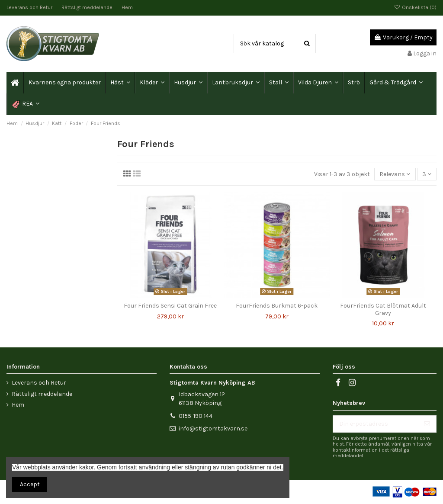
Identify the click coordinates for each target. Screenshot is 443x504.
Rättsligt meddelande (88, 7)
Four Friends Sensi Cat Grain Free (170, 306)
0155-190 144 (196, 416)
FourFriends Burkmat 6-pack (277, 306)
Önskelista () (415, 7)
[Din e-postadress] (376, 424)
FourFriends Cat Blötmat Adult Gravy (383, 309)
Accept (30, 484)
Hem (127, 7)
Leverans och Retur (30, 7)
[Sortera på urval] (395, 174)
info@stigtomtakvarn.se (213, 429)
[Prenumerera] (427, 424)
